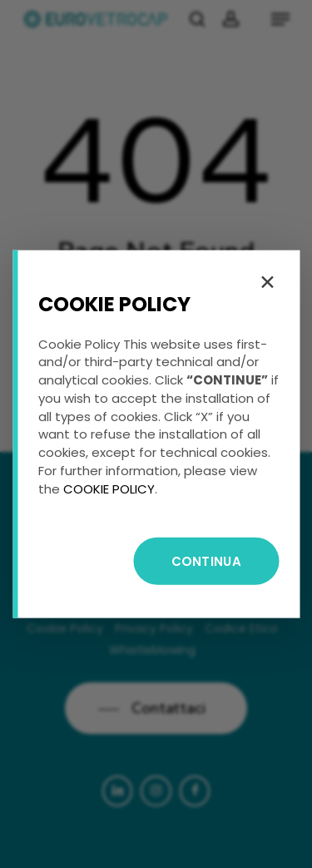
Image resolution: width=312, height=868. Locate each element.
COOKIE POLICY (109, 488)
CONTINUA (206, 561)
